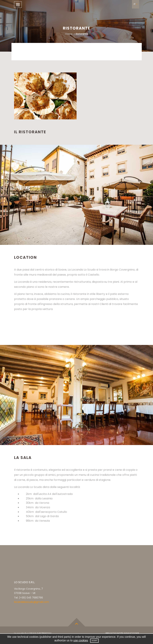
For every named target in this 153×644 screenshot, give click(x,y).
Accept (94, 641)
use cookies (81, 640)
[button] (136, 4)
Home (69, 34)
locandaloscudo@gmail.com (32, 602)
